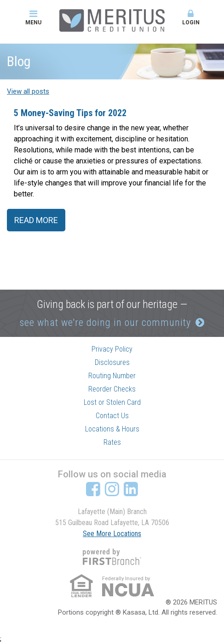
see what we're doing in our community (105, 322)
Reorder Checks (112, 389)
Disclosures (112, 362)
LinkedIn (131, 489)
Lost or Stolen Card (112, 402)
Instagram (112, 489)
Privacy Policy (112, 349)
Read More (36, 220)
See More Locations (112, 534)
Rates (112, 442)
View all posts (28, 91)
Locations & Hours (112, 429)
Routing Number (112, 376)
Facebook (93, 489)
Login (191, 17)
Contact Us (112, 416)
